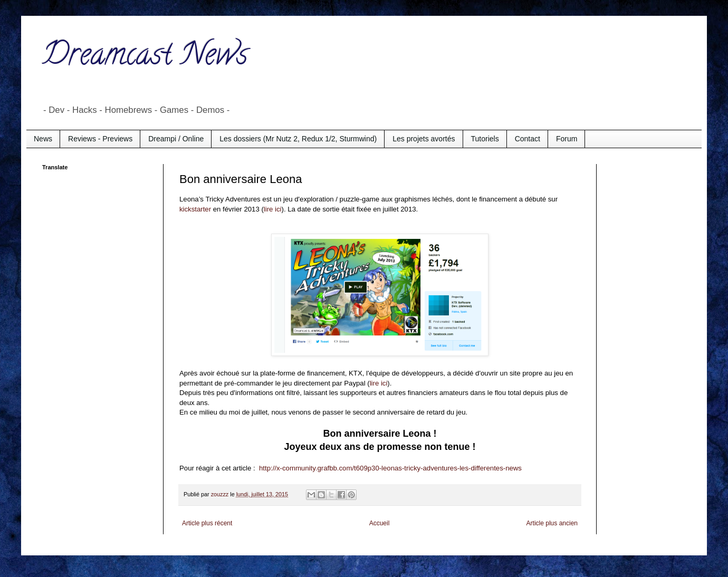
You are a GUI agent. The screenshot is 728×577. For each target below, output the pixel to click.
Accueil (380, 523)
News (43, 139)
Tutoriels (485, 139)
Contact (528, 139)
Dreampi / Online (176, 139)
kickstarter (195, 209)
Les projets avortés (424, 139)
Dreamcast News (145, 57)
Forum (567, 139)
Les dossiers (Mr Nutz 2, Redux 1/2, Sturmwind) (298, 139)
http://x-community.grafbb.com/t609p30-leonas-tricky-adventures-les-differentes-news (390, 468)
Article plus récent (207, 523)
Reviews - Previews (100, 139)
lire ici (273, 209)
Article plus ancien (552, 523)
